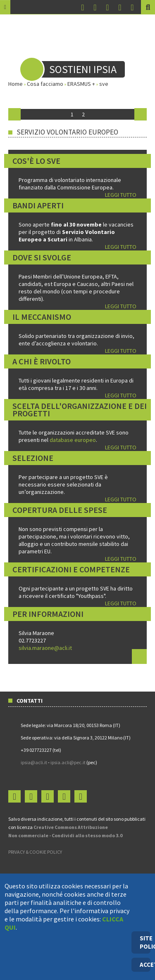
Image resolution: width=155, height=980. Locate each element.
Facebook (83, 8)
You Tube (107, 8)
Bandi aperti (38, 205)
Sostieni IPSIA (83, 69)
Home (15, 84)
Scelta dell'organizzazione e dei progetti (80, 410)
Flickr (120, 8)
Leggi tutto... (139, 656)
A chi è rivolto (42, 361)
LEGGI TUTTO (121, 195)
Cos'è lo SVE (36, 161)
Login (132, 8)
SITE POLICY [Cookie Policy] (145, 942)
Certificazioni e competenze (71, 569)
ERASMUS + (81, 84)
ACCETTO (145, 965)
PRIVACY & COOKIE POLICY (35, 852)
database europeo (73, 440)
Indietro (14, 114)
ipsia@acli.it (34, 762)
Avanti (141, 114)
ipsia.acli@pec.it (68, 762)
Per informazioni (48, 614)
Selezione (33, 458)
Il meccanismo (42, 317)
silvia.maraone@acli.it (45, 648)
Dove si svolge (42, 257)
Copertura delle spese (60, 510)
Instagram (95, 8)
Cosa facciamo (45, 84)
